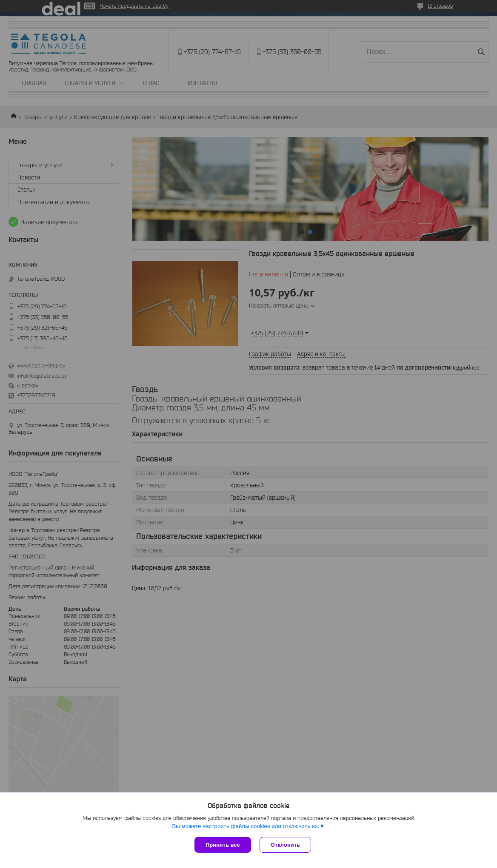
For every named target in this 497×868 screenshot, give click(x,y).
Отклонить (285, 845)
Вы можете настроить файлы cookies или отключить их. (246, 826)
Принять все (223, 845)
